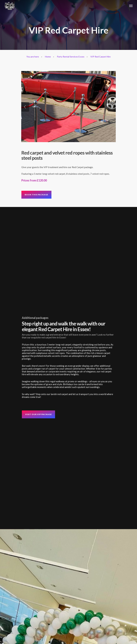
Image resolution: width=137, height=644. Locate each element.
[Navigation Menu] (131, 6)
